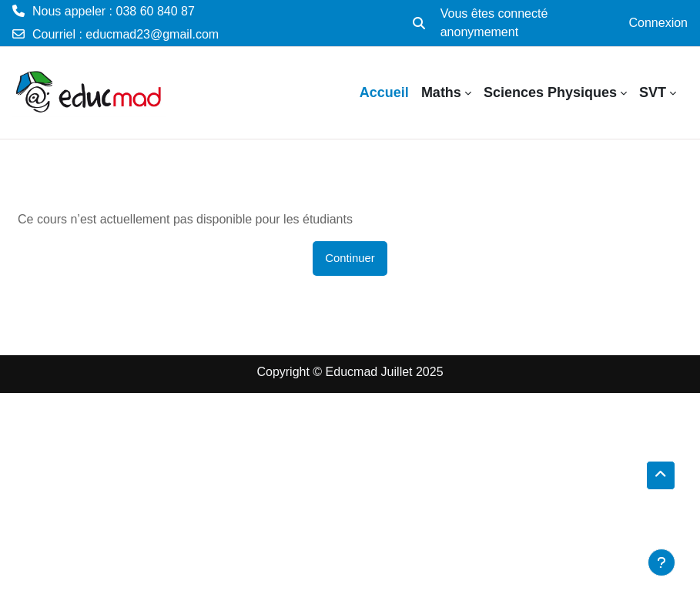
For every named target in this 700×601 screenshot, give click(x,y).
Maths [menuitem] (441, 92)
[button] (419, 23)
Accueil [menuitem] (384, 92)
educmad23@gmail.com (152, 34)
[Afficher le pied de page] (661, 562)
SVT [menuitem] (653, 92)
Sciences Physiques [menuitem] (550, 92)
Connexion (659, 23)
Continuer (350, 258)
